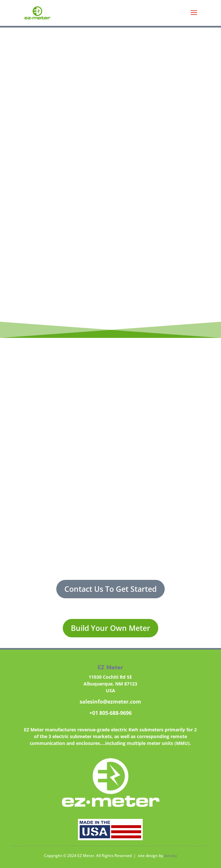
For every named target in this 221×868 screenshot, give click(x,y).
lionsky (171, 856)
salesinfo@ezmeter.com (110, 702)
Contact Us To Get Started (110, 589)
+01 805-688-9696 (110, 713)
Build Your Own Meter (110, 628)
